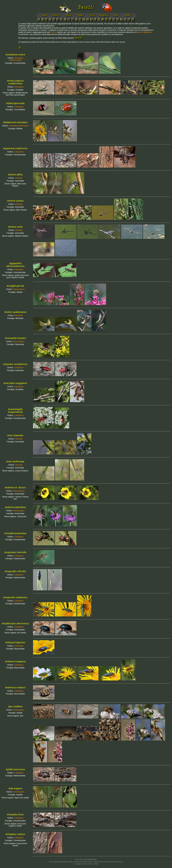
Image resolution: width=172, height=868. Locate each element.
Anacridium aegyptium (15, 383)
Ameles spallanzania (15, 312)
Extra (92, 15)
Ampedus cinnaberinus (15, 364)
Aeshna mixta (15, 227)
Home (44, 15)
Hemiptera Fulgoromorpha (16, 59)
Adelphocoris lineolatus (15, 122)
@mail (128, 15)
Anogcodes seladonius (15, 597)
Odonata (19, 178)
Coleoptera (19, 107)
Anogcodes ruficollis (15, 571)
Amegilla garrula (15, 286)
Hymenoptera (19, 289)
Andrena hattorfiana (15, 507)
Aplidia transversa (15, 769)
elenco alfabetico (145, 32)
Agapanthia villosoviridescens (15, 265)
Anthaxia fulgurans (15, 642)
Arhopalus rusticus (15, 834)
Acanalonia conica (15, 55)
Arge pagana (15, 788)
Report (80, 15)
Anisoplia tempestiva (15, 533)
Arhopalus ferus (15, 814)
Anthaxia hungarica (15, 661)
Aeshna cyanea (15, 201)
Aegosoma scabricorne (15, 148)
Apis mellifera (15, 706)
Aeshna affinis (15, 175)
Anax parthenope (15, 461)
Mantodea (19, 315)
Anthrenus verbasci (15, 687)
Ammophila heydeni (15, 338)
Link (116, 15)
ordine (53, 32)
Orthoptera (19, 87)
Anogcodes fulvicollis (15, 552)
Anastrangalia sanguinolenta (15, 411)
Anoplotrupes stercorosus (15, 623)
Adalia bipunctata (15, 103)
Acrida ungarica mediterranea (15, 82)
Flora (68, 15)
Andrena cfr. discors (15, 487)
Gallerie (56, 15)
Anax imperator (15, 435)
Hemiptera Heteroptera (19, 126)
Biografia (104, 15)
